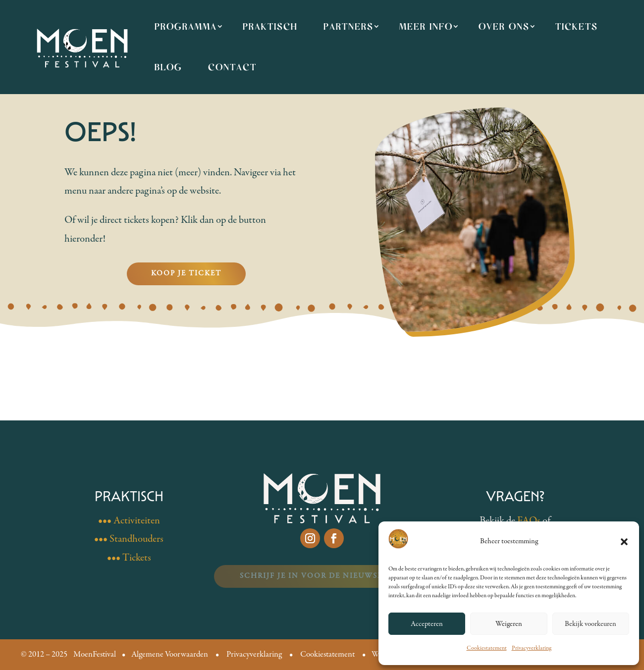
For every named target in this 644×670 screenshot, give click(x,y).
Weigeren (509, 624)
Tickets (577, 26)
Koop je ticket (186, 273)
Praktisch (270, 26)
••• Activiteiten (129, 521)
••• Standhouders (129, 539)
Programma (186, 26)
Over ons (504, 26)
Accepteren (427, 624)
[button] (624, 542)
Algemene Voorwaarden (170, 654)
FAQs (529, 521)
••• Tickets (129, 558)
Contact (232, 67)
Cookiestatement (487, 648)
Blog (168, 67)
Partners (349, 26)
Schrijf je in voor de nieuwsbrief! (322, 576)
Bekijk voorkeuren (590, 624)
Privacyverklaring (532, 648)
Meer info (426, 26)
